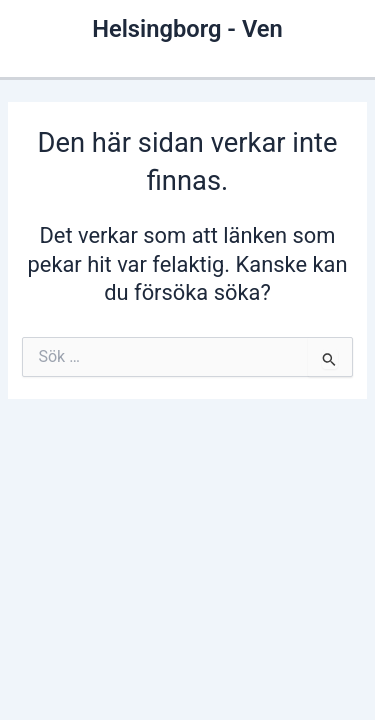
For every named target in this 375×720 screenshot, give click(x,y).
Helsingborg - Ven (187, 29)
